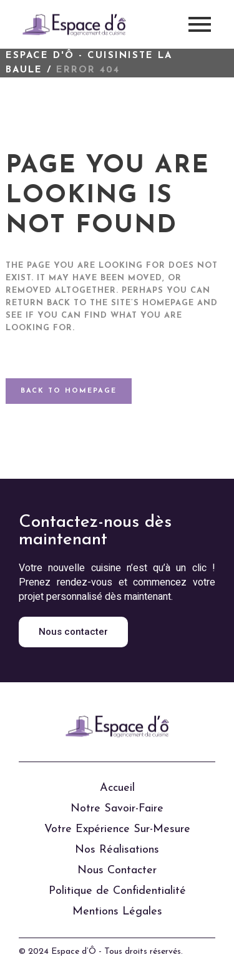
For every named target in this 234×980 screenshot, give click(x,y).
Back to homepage (69, 391)
